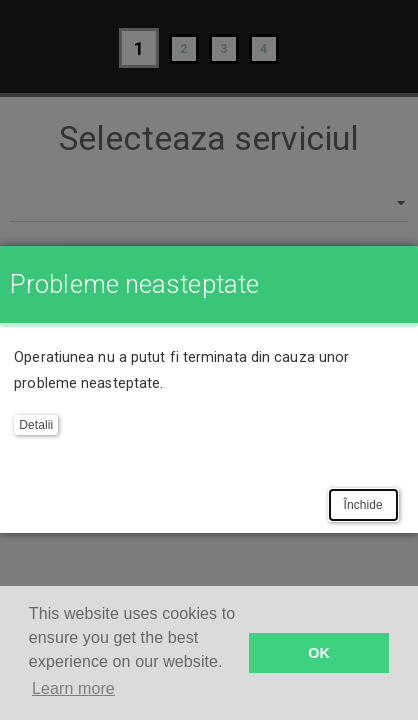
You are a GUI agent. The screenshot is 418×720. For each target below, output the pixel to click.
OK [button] (319, 653)
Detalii (36, 425)
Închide (363, 505)
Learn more (73, 688)
